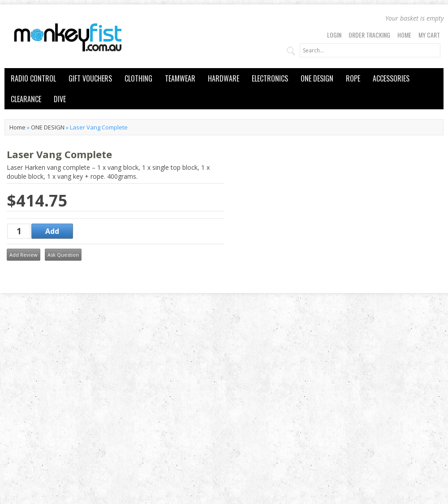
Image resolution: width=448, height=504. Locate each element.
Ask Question (63, 255)
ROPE (353, 78)
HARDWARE (224, 78)
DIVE (60, 99)
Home (404, 35)
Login (334, 35)
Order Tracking (369, 35)
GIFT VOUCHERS (90, 78)
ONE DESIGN (317, 78)
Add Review (24, 255)
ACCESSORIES (391, 78)
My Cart (429, 35)
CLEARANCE (26, 99)
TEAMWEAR (180, 78)
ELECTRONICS (270, 78)
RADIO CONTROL (33, 78)
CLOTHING (138, 78)
